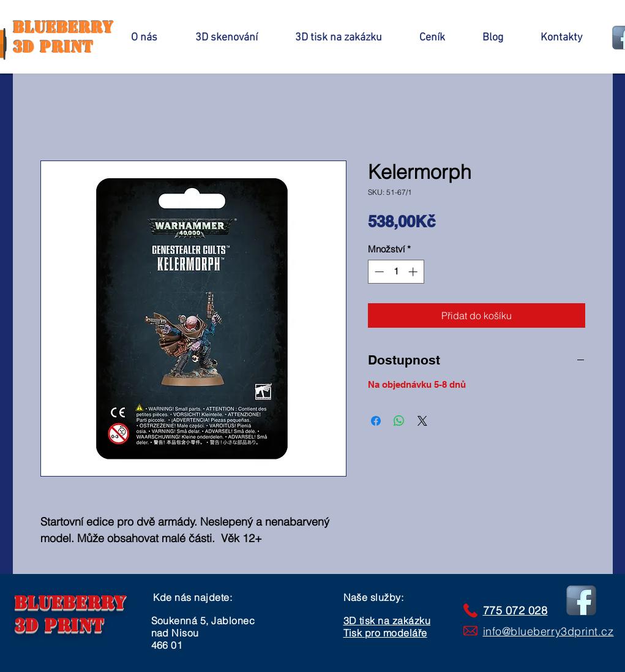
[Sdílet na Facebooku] (376, 421)
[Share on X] (422, 421)
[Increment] (414, 272)
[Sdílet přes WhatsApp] (399, 421)
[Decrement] (378, 272)
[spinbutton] (396, 272)
